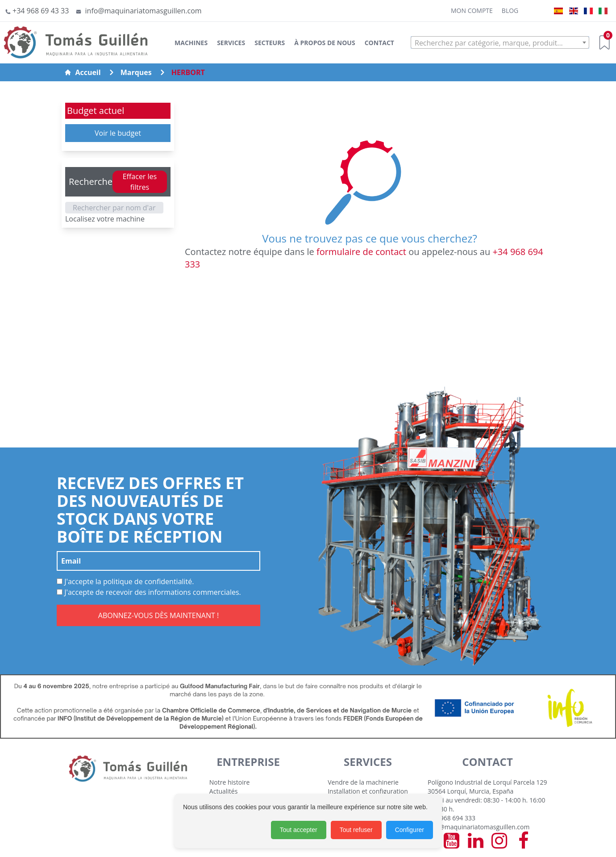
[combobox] (500, 42)
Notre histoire (230, 782)
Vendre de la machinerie (363, 782)
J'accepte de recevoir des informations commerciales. (149, 592)
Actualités (224, 791)
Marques (136, 72)
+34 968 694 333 (452, 818)
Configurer (410, 830)
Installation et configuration (368, 791)
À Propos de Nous (325, 43)
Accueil (82, 72)
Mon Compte (472, 10)
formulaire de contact (361, 252)
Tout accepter (299, 830)
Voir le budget (118, 133)
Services (231, 43)
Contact (379, 43)
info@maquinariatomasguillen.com (479, 827)
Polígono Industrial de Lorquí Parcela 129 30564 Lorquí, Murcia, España (487, 787)
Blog (510, 10)
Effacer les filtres (140, 182)
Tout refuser (356, 830)
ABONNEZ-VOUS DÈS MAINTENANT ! (158, 615)
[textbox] (500, 43)
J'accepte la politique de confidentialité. (125, 581)
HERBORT (188, 72)
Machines (191, 43)
